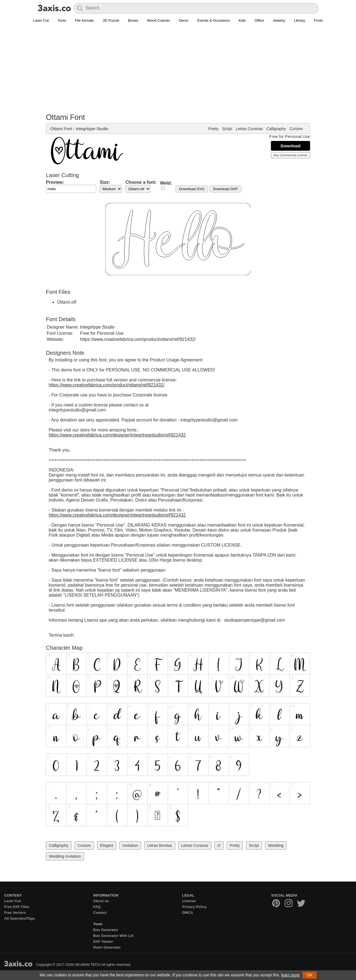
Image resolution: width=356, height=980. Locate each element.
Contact (100, 913)
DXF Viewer (103, 941)
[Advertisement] (178, 71)
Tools (62, 20)
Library (300, 20)
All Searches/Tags (20, 918)
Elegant (107, 845)
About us (101, 901)
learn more (291, 975)
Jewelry (279, 20)
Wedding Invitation (65, 856)
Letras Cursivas (249, 129)
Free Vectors (15, 913)
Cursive (296, 129)
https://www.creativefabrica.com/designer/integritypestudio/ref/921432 (117, 435)
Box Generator (106, 930)
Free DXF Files (17, 907)
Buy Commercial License (291, 155)
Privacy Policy (194, 907)
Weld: (166, 183)
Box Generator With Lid (113, 936)
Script (227, 129)
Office (259, 20)
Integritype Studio (92, 129)
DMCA (188, 913)
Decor (184, 20)
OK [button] (310, 975)
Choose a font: (141, 182)
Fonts (319, 20)
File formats (84, 20)
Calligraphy (276, 129)
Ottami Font (61, 129)
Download (291, 146)
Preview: (55, 182)
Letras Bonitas (160, 845)
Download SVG (192, 189)
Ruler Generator (107, 947)
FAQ (97, 907)
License (189, 901)
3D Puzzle (111, 20)
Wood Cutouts (159, 20)
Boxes (133, 20)
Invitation (130, 845)
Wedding (276, 845)
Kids (242, 20)
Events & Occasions (214, 20)
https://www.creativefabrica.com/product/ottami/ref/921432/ (138, 339)
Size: (105, 182)
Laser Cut (41, 20)
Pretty (213, 129)
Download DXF (226, 189)
